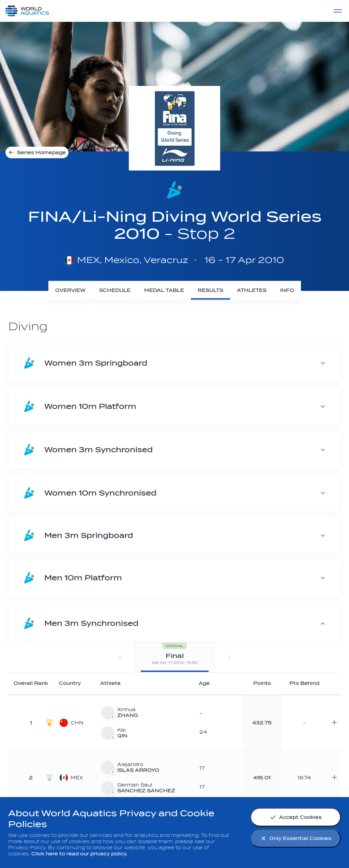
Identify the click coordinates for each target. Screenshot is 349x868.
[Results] (210, 290)
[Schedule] (115, 290)
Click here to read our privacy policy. (80, 854)
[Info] (287, 290)
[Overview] (70, 290)
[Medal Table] (164, 290)
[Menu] (338, 11)
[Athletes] (252, 290)
